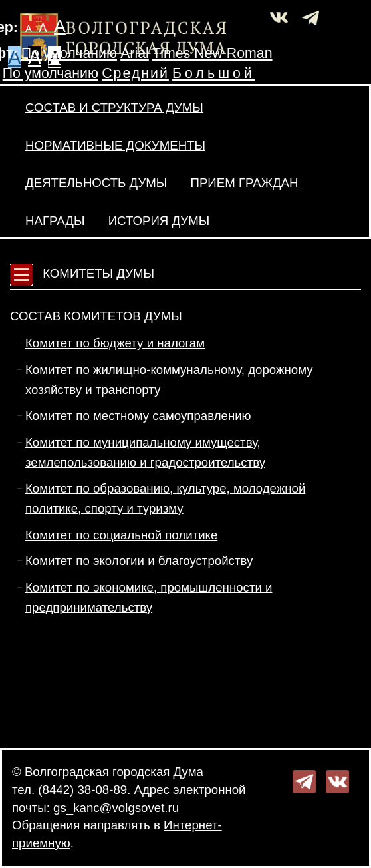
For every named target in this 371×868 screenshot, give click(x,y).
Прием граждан (244, 183)
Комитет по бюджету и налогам (115, 343)
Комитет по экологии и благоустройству (139, 561)
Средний (135, 73)
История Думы (159, 221)
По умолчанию (69, 53)
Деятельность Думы (96, 183)
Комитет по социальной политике (121, 535)
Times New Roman (212, 53)
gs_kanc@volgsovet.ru (116, 808)
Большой (214, 73)
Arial (135, 53)
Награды (55, 221)
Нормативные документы (115, 145)
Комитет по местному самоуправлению (138, 416)
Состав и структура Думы (114, 108)
